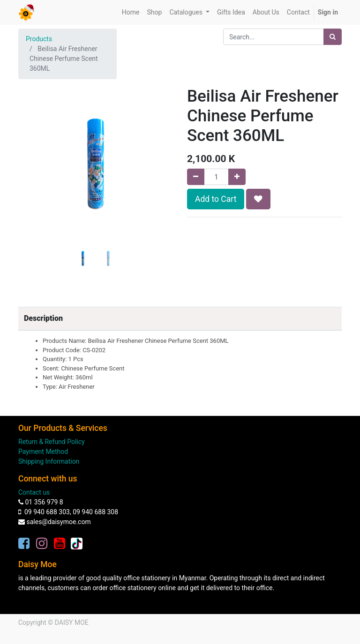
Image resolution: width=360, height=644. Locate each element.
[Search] (333, 37)
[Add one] (237, 177)
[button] (30, 180)
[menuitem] (131, 12)
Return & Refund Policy (52, 442)
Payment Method (43, 452)
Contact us (34, 492)
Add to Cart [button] (216, 199)
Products (39, 39)
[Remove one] (196, 177)
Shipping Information (49, 461)
